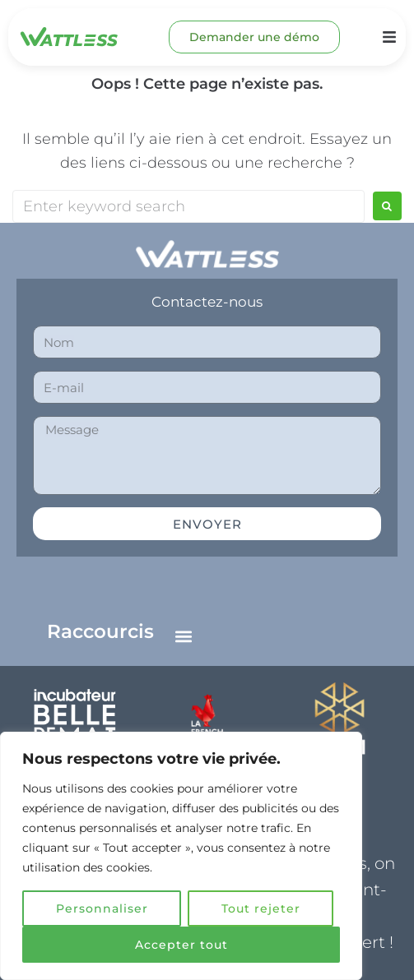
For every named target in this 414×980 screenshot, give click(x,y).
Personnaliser (102, 908)
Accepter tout (181, 945)
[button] (184, 636)
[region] (181, 856)
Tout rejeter (261, 908)
